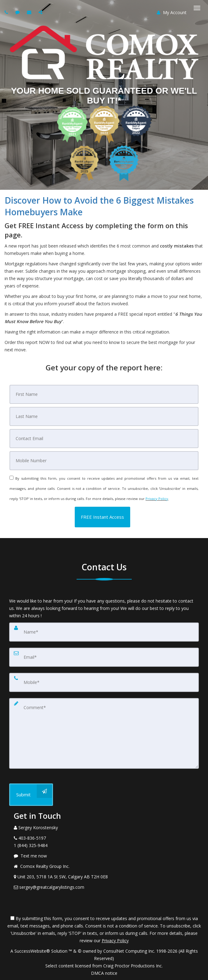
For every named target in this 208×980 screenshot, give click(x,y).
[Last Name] (104, 416)
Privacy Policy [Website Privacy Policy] (157, 499)
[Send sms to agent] (18, 12)
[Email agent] (30, 12)
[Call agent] (7, 12)
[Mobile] (104, 461)
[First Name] (104, 394)
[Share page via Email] (41, 12)
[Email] (104, 439)
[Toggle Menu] (197, 8)
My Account (172, 12)
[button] (102, 517)
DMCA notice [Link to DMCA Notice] (104, 973)
